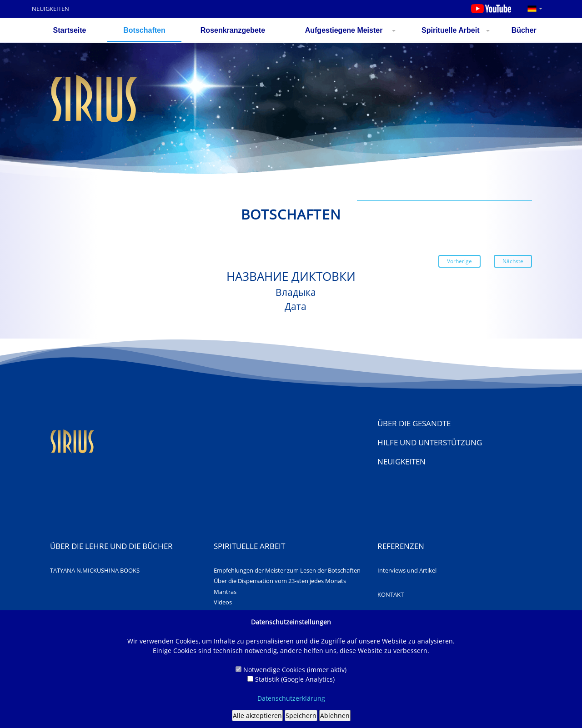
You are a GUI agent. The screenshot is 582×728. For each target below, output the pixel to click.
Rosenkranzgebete (233, 30)
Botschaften (144, 30)
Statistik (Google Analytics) (291, 679)
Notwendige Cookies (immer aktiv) (291, 670)
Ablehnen (335, 716)
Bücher (524, 30)
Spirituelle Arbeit (450, 30)
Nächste (513, 261)
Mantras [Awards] (225, 592)
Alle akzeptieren (257, 716)
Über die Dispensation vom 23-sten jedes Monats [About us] (280, 581)
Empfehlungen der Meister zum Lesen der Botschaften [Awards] (287, 570)
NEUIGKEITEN (50, 9)
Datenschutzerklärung (291, 698)
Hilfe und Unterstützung (430, 442)
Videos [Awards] (223, 602)
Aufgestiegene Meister (344, 30)
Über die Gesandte (414, 423)
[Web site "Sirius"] (72, 450)
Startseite (70, 30)
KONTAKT (391, 594)
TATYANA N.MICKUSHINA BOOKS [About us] (95, 570)
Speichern (301, 716)
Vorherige (459, 261)
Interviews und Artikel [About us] (407, 570)
